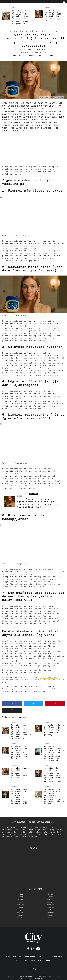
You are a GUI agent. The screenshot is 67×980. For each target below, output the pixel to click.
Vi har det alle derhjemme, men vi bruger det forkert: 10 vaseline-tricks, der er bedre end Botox (21, 752)
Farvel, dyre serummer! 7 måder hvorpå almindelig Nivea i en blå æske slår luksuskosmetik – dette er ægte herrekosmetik (54, 753)
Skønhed (49, 7)
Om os (7, 957)
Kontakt (41, 957)
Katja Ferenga (20, 56)
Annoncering (30, 957)
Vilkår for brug (55, 957)
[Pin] (55, 704)
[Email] (12, 711)
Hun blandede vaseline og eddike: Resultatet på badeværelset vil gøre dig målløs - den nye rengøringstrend (54, 775)
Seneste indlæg (45, 960)
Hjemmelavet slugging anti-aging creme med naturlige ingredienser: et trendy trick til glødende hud (39, 503)
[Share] (12, 704)
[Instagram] (33, 949)
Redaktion (17, 957)
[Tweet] (34, 704)
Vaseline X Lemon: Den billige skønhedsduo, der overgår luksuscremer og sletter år (21, 773)
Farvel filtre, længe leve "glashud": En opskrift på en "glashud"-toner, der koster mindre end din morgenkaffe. (22, 17)
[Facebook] (28, 949)
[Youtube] (38, 949)
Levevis (16, 7)
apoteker (32, 670)
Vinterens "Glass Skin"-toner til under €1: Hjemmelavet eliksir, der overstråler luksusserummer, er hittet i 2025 (20, 796)
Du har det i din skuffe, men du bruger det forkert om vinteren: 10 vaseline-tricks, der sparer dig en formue (54, 796)
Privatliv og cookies (25, 960)
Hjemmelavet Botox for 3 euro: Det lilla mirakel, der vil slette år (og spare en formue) (55, 15)
